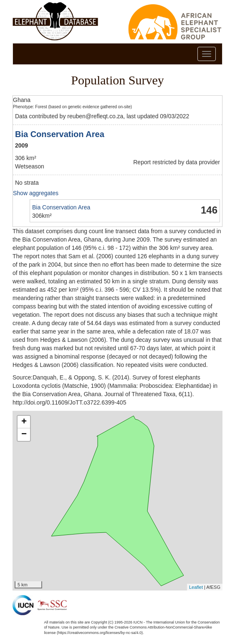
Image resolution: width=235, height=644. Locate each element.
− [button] (24, 435)
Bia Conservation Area (60, 134)
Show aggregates (36, 193)
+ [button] (24, 422)
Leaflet (196, 587)
